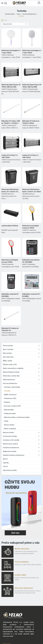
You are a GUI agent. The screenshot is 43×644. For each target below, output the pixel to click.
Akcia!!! (5, 459)
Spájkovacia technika (10, 451)
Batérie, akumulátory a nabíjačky (13, 368)
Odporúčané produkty (10, 470)
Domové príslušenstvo (10, 383)
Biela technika (7, 353)
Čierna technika (8, 346)
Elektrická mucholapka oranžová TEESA (31, 227)
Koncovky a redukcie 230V (12, 406)
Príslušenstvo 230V (10, 398)
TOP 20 (5, 466)
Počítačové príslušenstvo (11, 448)
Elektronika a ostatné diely (11, 376)
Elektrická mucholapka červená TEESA (10, 261)
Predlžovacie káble (10, 414)
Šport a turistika (8, 349)
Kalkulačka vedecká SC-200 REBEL (10, 295)
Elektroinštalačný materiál (11, 372)
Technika (7, 391)
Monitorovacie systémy (10, 444)
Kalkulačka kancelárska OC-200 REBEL (31, 261)
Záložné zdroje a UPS (10, 365)
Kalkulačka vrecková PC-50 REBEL (31, 295)
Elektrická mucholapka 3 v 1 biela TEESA (11, 52)
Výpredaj (6, 463)
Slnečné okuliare (9, 425)
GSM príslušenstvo (9, 380)
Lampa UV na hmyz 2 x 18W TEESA (30, 156)
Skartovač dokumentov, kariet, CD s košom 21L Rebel (10, 191)
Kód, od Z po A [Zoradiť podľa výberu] (15, 24)
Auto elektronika (8, 357)
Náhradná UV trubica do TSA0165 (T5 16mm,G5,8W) (10, 329)
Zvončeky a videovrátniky (12, 387)
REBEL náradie (8, 361)
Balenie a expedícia (10, 429)
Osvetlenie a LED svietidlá (11, 440)
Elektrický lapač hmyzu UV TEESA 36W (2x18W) (32, 86)
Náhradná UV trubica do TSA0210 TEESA (31, 122)
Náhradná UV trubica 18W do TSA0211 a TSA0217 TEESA (11, 122)
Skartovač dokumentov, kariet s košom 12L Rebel (31, 190)
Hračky (6, 421)
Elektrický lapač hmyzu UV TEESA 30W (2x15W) (11, 86)
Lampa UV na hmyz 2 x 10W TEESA (10, 156)
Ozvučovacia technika (10, 436)
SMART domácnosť (10, 395)
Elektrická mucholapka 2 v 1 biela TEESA (32, 52)
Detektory (7, 402)
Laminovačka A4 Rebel (10, 226)
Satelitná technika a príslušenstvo (14, 455)
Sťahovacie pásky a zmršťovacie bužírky (17, 417)
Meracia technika (8, 432)
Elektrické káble (9, 410)
